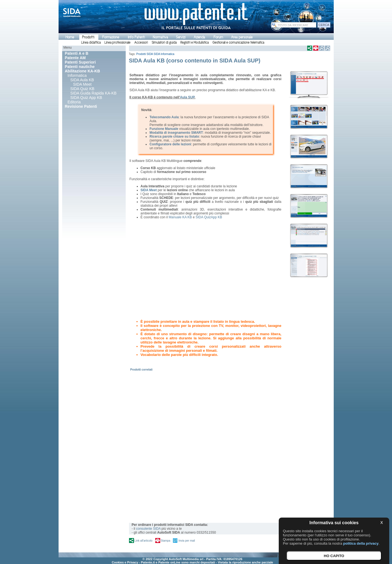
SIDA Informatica (164, 54)
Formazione (111, 37)
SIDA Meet (82, 84)
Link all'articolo (144, 541)
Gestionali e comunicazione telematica (238, 43)
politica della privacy (361, 543)
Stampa (165, 541)
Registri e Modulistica (194, 43)
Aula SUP (187, 97)
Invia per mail (187, 541)
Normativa (160, 37)
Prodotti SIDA (144, 54)
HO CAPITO (334, 556)
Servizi (181, 37)
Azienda (199, 37)
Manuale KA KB (180, 217)
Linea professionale (117, 43)
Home (70, 37)
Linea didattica (91, 43)
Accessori (141, 43)
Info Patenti (136, 37)
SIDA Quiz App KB (86, 98)
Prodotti (88, 37)
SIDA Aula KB (82, 80)
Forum (218, 37)
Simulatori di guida (164, 43)
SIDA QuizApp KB (209, 217)
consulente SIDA (148, 529)
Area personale (242, 37)
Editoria (74, 102)
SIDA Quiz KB (82, 89)
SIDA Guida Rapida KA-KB (94, 93)
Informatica (77, 75)
